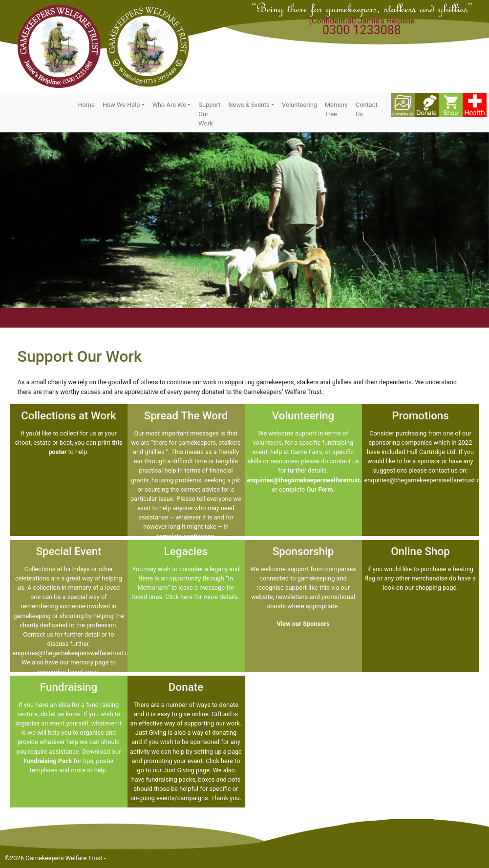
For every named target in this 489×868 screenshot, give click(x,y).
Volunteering (299, 105)
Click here (179, 597)
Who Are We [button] (169, 105)
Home (86, 105)
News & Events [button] (249, 105)
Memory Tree (336, 109)
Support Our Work (209, 114)
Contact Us (367, 109)
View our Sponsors (303, 624)
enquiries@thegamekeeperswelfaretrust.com (311, 480)
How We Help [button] (121, 105)
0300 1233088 (362, 30)
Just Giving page (186, 770)
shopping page (436, 588)
